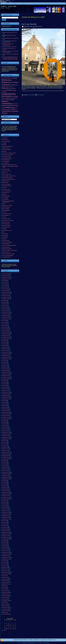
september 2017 (6, 437)
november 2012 (6, 534)
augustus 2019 (6, 399)
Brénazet (5, 151)
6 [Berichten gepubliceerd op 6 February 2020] (12, 623)
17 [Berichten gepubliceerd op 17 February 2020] (6, 627)
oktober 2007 (5, 584)
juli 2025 (4, 281)
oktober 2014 (5, 496)
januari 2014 (5, 511)
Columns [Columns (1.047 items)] (6, 85)
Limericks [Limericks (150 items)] (12, 100)
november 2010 (6, 574)
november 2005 (6, 592)
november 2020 (6, 374)
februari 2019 (5, 409)
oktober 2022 (5, 336)
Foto (29, 95)
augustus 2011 (6, 559)
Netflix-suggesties (6, 210)
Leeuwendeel (5, 198)
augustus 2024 (6, 299)
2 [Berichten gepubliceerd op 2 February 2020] (5, 623)
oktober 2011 (5, 556)
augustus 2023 (6, 319)
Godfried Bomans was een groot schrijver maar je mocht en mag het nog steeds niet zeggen (10, 58)
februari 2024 (5, 309)
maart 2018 (5, 427)
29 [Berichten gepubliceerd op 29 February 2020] (15, 629)
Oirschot (33, 95)
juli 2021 (4, 361)
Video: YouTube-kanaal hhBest (9, 245)
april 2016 (5, 466)
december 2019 (6, 392)
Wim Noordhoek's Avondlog (9, 254)
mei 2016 (5, 464)
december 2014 (6, 492)
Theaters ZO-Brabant (7, 242)
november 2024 (6, 294)
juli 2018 (4, 421)
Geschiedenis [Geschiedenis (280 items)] (6, 96)
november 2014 (6, 494)
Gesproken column (7, 171)
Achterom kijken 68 (12, 47)
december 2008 (6, 579)
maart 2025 (5, 287)
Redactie (4, 32)
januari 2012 (5, 551)
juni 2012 (5, 542)
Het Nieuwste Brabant (7, 178)
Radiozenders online (7, 230)
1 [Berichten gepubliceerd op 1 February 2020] (15, 622)
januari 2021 (5, 371)
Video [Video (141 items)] (13, 109)
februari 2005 (5, 597)
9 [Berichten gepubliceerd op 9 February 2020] (5, 625)
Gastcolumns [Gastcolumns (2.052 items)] (9, 94)
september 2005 (6, 596)
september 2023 (6, 317)
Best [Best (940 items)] (4, 80)
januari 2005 (5, 599)
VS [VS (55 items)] (16, 110)
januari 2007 (5, 591)
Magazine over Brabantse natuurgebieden (8, 202)
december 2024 (6, 292)
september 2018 (6, 417)
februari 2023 (5, 329)
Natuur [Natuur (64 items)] (16, 104)
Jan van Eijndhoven (7, 191)
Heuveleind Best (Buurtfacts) (9, 179)
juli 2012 (4, 541)
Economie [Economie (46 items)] (11, 87)
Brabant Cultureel (6, 148)
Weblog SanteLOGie (7, 249)
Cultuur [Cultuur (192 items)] (13, 85)
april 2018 (5, 426)
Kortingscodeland (6, 196)
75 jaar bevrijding (6, 141)
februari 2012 (5, 549)
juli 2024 (4, 301)
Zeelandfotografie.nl (7, 257)
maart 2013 (5, 527)
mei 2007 (5, 587)
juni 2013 (5, 522)
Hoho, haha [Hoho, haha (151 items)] (5, 98)
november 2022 (6, 334)
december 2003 (6, 607)
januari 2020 (5, 391)
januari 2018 (5, 431)
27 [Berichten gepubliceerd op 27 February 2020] (12, 629)
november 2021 (6, 354)
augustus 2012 (6, 539)
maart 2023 (5, 327)
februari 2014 (5, 509)
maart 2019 (5, 407)
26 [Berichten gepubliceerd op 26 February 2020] (10, 629)
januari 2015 (5, 491)
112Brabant (5, 138)
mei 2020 (5, 384)
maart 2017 (5, 447)
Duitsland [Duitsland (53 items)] (7, 87)
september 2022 (6, 337)
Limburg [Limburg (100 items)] (6, 100)
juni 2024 (5, 302)
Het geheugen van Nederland (9, 176)
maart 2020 (5, 387)
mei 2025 (5, 284)
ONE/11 (4, 217)
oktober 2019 (5, 396)
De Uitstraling (6, 163)
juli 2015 (4, 481)
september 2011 (6, 557)
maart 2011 (5, 567)
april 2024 (5, 306)
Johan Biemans (6, 193)
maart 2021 (5, 367)
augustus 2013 (6, 519)
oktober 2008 (5, 581)
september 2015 (6, 477)
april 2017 (5, 446)
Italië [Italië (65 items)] (12, 98)
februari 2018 (5, 429)
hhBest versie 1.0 (6, 181)
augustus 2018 (6, 419)
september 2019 (6, 397)
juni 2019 (5, 402)
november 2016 (6, 454)
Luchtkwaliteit (6, 199)
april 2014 (5, 506)
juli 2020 (4, 381)
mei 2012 (5, 544)
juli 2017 (4, 441)
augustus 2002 (6, 611)
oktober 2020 (5, 376)
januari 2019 (5, 411)
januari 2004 (5, 606)
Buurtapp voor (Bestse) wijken (9, 153)
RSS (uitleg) (5, 234)
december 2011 (6, 552)
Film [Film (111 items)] (6, 90)
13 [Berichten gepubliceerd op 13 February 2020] (12, 625)
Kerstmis (4, 194)
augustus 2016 (6, 459)
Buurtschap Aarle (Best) (8, 155)
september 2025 (6, 277)
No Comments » (41, 95)
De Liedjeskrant (6, 161)
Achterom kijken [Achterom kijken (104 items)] (6, 78)
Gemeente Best (6, 169)
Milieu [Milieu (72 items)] (13, 104)
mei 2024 (5, 304)
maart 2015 (5, 487)
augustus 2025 (6, 279)
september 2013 (6, 517)
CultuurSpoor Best (7, 156)
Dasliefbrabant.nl (6, 160)
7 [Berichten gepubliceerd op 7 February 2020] (14, 623)
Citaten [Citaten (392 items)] (16, 82)
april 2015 (5, 486)
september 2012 (6, 537)
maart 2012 (5, 547)
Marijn (4, 204)
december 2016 (6, 452)
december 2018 (6, 412)
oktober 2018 (5, 416)
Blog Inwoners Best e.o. (8, 146)
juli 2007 (4, 586)
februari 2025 (5, 289)
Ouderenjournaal (6, 224)
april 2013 (5, 526)
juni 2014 (5, 502)
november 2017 (6, 434)
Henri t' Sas (5, 173)
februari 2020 (5, 389)
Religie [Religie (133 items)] (13, 108)
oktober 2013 (5, 516)
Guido (4, 38)
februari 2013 (5, 529)
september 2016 (6, 457)
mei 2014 (5, 504)
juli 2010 (4, 576)
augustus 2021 (6, 359)
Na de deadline (6, 209)
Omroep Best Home (7, 214)
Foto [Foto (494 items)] (9, 90)
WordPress (25, 643)
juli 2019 (4, 401)
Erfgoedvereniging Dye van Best (10, 165)
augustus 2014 (6, 499)
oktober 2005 (5, 594)
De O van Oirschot (29, 24)
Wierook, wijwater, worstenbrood (10, 250)
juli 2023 (4, 321)
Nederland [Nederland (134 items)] (5, 106)
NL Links (4, 212)
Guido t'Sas (47, 643)
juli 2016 (4, 461)
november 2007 (6, 582)
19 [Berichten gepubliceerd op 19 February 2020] (10, 627)
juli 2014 (4, 501)
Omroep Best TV (6, 215)
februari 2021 (5, 369)
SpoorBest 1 (5, 235)
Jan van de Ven (6, 189)
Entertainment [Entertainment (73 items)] (12, 88)
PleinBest (5, 229)
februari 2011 (5, 569)
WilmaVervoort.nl (6, 252)
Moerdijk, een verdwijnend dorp (10, 42)
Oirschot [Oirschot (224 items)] (11, 105)
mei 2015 (5, 484)
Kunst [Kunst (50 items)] (3, 100)
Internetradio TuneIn (7, 186)
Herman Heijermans (7, 174)
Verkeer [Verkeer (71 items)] (10, 109)
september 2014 (6, 497)
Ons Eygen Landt (6, 219)
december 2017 (6, 432)
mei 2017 (5, 444)
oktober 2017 (5, 436)
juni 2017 (5, 442)
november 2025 (6, 274)
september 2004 (6, 601)
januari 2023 (5, 331)
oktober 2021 (5, 356)
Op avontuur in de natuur (8, 220)
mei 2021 (5, 364)
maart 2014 (5, 507)
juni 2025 (5, 282)
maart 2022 (5, 347)
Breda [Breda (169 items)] (11, 82)
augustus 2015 (6, 479)
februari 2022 (5, 349)
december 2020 (6, 372)
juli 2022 (4, 341)
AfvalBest (5, 143)
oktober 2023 (5, 316)
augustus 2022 (6, 339)
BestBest (5, 145)
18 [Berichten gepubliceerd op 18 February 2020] (8, 627)
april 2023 (5, 326)
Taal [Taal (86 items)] (3, 109)
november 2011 (6, 554)
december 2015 (6, 472)
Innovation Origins (7, 184)
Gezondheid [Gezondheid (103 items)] (15, 96)
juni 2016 (5, 462)
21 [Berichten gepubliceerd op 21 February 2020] (14, 627)
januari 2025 (5, 291)
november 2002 (6, 609)
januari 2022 (5, 351)
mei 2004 (5, 602)
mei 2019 (5, 404)
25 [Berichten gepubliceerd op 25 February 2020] (8, 629)
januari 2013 (5, 531)
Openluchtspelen (6, 222)
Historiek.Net (5, 183)
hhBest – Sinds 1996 (9, 6)
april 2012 (5, 546)
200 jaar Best (5, 140)
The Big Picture (6, 240)
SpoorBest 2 (5, 237)
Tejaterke (5, 239)
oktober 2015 (5, 476)
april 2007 (5, 589)
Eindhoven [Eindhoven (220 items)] (5, 88)
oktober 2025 (5, 276)
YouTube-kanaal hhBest (8, 256)
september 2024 (6, 297)
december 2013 (6, 512)
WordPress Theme (31, 643)
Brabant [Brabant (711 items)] (5, 82)
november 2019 (6, 394)
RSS (4, 232)
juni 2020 (5, 382)
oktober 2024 (5, 296)
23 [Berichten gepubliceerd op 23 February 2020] (5, 629)
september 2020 (6, 377)
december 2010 (6, 572)
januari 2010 (5, 577)
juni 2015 (5, 482)
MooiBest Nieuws (6, 207)
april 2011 (5, 566)
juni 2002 (5, 612)
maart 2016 (5, 467)
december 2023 (6, 312)
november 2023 (6, 314)
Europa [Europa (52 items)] (3, 90)
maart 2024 (5, 307)
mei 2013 (5, 524)
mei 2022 (5, 344)
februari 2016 (5, 469)
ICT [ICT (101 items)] (10, 98)
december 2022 (6, 332)
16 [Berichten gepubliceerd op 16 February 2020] (5, 627)
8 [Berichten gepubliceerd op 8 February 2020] (15, 623)
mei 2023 (5, 324)
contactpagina (5, 68)
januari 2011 (5, 571)
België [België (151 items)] (15, 78)
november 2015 (6, 474)
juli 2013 (4, 521)
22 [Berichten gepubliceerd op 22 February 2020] (15, 627)
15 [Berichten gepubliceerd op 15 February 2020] (15, 625)
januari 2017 (5, 451)
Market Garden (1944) (7, 205)
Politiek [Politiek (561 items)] (7, 107)
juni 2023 (5, 322)
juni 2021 (5, 362)
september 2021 (6, 357)
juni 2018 (5, 422)
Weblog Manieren (6, 247)
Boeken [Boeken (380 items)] (9, 80)
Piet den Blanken (6, 227)
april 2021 (5, 366)
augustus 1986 (6, 614)
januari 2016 (5, 471)
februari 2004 (5, 604)
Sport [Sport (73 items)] (16, 108)
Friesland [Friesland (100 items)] (4, 92)
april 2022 (5, 346)
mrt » (6, 630)
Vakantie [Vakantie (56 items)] (6, 109)
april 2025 (5, 286)
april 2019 (5, 406)
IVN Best (4, 188)
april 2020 (5, 386)
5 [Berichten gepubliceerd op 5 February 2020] (10, 623)
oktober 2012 (5, 536)
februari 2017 (5, 449)
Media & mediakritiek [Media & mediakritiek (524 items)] (7, 102)
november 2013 (6, 514)
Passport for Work (6, 225)
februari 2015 (5, 489)
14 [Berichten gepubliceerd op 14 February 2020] (14, 625)
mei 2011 (5, 564)
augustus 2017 (6, 439)
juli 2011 (4, 561)
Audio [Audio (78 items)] (12, 78)
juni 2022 (5, 342)
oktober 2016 (5, 456)
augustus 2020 (6, 379)
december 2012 (6, 532)
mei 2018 (5, 424)
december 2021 (6, 352)
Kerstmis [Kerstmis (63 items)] (15, 98)
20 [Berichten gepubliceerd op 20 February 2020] (12, 627)
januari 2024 (5, 311)
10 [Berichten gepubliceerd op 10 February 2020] (6, 625)
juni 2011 (5, 562)
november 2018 (6, 414)
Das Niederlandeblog (7, 158)
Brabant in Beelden (7, 150)
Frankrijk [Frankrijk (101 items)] (14, 90)
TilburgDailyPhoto (6, 244)
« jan (3, 630)
